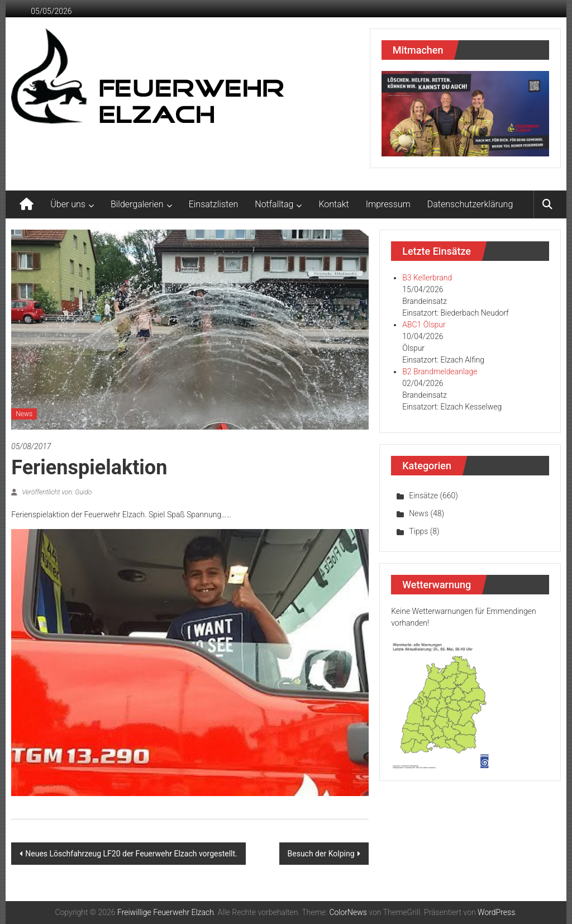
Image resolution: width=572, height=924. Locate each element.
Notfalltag (274, 204)
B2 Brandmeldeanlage (440, 371)
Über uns (68, 204)
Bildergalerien (137, 204)
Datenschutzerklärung (470, 204)
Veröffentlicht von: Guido (56, 492)
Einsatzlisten (214, 204)
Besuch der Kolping (321, 854)
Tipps (418, 531)
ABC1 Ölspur (424, 325)
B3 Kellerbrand (427, 278)
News (24, 414)
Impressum (388, 204)
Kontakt (333, 204)
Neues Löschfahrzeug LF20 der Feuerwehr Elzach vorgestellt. (131, 854)
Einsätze (423, 496)
